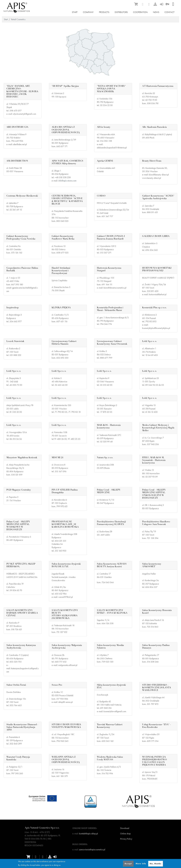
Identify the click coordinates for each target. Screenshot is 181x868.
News (156, 12)
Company (88, 12)
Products (104, 12)
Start (75, 12)
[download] (155, 4)
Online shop (125, 834)
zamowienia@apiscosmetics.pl (92, 850)
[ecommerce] (136, 4)
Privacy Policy (126, 839)
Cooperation (140, 12)
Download (125, 828)
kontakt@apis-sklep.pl (88, 834)
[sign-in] (162, 4)
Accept (128, 864)
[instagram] (149, 4)
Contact (169, 12)
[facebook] (143, 4)
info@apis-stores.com (67, 181)
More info (141, 864)
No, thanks (155, 864)
